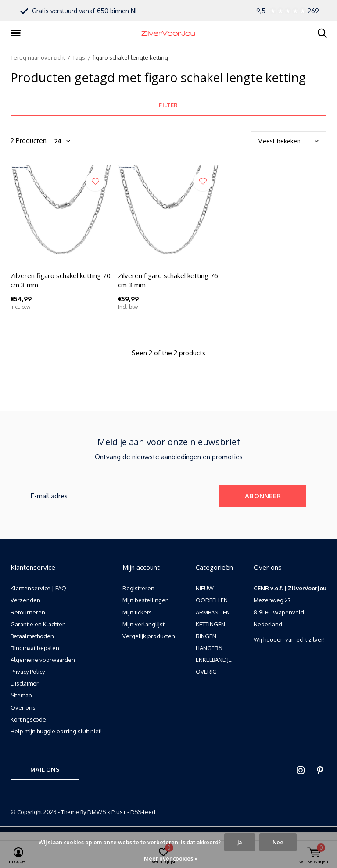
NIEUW (205, 588)
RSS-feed (143, 812)
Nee (278, 842)
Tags (79, 57)
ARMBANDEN (213, 612)
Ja (240, 842)
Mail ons (45, 769)
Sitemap (21, 695)
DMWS (97, 812)
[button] (17, 33)
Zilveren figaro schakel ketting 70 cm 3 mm (61, 280)
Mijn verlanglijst (143, 624)
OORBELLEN (212, 600)
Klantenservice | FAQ (38, 588)
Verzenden (25, 600)
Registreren (138, 588)
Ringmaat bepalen (35, 648)
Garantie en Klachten (38, 624)
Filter (168, 105)
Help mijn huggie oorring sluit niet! (56, 731)
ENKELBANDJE (214, 660)
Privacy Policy (28, 672)
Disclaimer (25, 683)
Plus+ (119, 812)
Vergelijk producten (149, 636)
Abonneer (263, 496)
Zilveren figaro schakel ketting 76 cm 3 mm (168, 280)
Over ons (23, 707)
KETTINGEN (210, 624)
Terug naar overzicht (38, 57)
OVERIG (206, 672)
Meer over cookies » (171, 859)
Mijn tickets (137, 612)
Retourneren (28, 612)
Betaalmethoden (32, 636)
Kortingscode (28, 719)
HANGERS (209, 648)
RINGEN (206, 636)
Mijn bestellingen (146, 600)
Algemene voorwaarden (43, 660)
